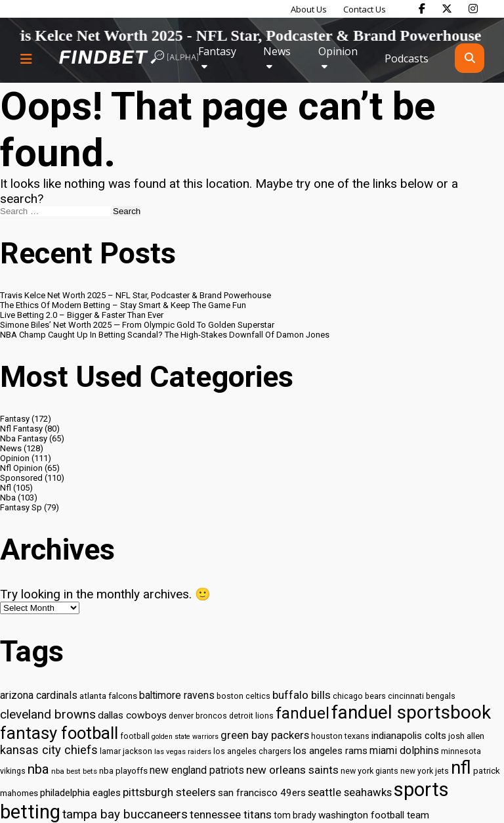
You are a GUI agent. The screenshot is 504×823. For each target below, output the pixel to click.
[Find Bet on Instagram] (473, 9)
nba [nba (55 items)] (38, 769)
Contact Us (365, 9)
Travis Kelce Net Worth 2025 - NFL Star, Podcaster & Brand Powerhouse (248, 35)
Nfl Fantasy (21, 429)
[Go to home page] (129, 58)
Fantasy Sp (21, 507)
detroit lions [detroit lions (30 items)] (251, 716)
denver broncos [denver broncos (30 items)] (198, 716)
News (277, 51)
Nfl (6, 488)
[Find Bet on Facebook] (422, 9)
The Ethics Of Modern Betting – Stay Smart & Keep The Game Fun (123, 305)
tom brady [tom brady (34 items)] (295, 815)
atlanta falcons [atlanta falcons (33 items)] (108, 696)
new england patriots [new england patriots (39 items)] (197, 770)
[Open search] (470, 58)
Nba (8, 498)
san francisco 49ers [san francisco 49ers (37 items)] (262, 793)
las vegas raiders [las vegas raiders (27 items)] (183, 752)
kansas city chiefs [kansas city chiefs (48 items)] (49, 750)
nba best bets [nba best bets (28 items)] (74, 771)
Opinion (338, 51)
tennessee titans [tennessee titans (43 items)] (231, 814)
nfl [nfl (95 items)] (461, 768)
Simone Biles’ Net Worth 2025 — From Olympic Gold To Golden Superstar (137, 325)
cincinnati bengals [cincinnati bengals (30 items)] (422, 696)
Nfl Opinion (21, 468)
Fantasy (217, 51)
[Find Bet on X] (447, 9)
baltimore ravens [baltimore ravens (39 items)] (177, 695)
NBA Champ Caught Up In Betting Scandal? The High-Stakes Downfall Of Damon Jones (165, 335)
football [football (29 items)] (135, 736)
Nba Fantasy (24, 438)
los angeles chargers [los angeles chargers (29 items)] (252, 751)
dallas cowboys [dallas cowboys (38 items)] (132, 715)
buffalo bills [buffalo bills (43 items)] (302, 695)
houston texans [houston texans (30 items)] (340, 736)
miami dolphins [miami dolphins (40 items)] (404, 750)
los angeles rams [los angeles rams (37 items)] (330, 751)
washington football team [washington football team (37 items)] (374, 815)
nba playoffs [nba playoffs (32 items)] (123, 771)
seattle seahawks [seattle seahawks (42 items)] (350, 792)
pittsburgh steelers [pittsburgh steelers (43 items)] (169, 792)
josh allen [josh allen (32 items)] (466, 736)
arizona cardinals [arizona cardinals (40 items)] (39, 695)
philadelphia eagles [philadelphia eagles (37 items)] (80, 793)
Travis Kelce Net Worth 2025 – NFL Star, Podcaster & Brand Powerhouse (136, 295)
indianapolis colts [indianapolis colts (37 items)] (409, 736)
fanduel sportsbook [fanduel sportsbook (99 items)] (411, 712)
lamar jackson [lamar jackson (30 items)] (126, 751)
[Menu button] (26, 58)
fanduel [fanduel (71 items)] (303, 713)
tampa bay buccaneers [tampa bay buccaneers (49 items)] (125, 814)
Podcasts (407, 58)
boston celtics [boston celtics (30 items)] (243, 696)
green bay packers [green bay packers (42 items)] (265, 735)
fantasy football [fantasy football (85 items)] (59, 733)
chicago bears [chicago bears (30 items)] (359, 696)
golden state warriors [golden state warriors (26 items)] (185, 737)
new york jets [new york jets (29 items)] (425, 771)
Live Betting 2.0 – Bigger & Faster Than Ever (82, 315)
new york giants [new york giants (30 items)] (369, 771)
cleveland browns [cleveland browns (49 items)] (48, 715)
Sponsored (21, 478)
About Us (309, 9)
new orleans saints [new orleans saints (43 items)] (292, 770)
